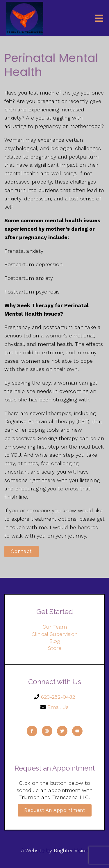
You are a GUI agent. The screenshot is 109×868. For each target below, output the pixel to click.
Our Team (55, 627)
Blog (55, 641)
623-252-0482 (58, 697)
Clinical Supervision (55, 634)
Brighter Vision (71, 850)
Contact (22, 551)
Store (55, 648)
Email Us (58, 707)
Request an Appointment (55, 810)
